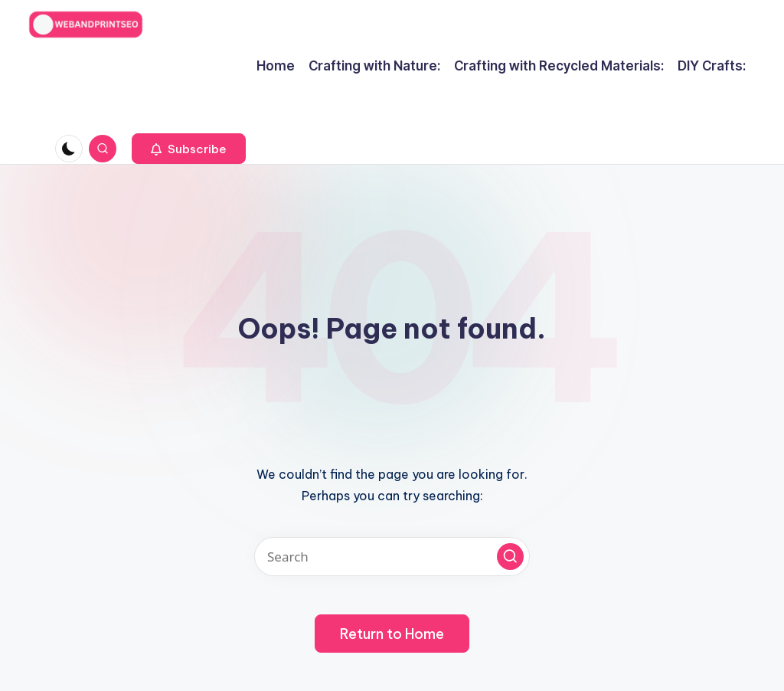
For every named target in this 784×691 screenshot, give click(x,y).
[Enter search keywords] (392, 557)
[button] (189, 149)
